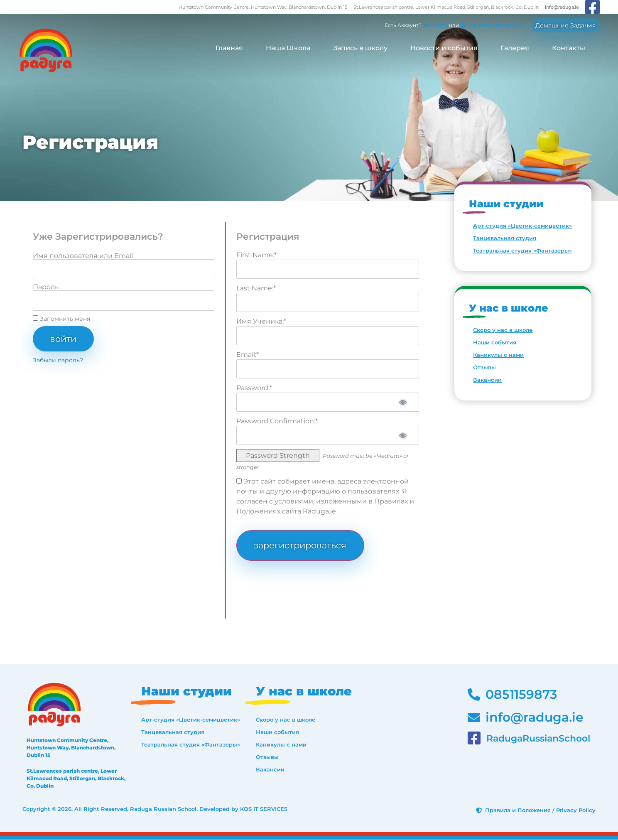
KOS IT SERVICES (264, 810)
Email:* (248, 355)
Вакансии (487, 380)
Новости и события (444, 48)
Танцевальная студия (505, 238)
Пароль (46, 287)
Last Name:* (256, 288)
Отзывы (484, 367)
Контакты (569, 48)
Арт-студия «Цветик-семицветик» (522, 226)
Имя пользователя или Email (83, 256)
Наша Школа (288, 48)
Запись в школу (360, 48)
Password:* (254, 388)
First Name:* (256, 255)
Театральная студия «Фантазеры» (522, 251)
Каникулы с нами (498, 355)
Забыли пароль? (58, 361)
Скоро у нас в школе (503, 330)
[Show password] (402, 402)
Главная (229, 48)
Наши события (495, 342)
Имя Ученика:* (261, 321)
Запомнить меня (61, 319)
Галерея (515, 48)
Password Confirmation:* (277, 421)
